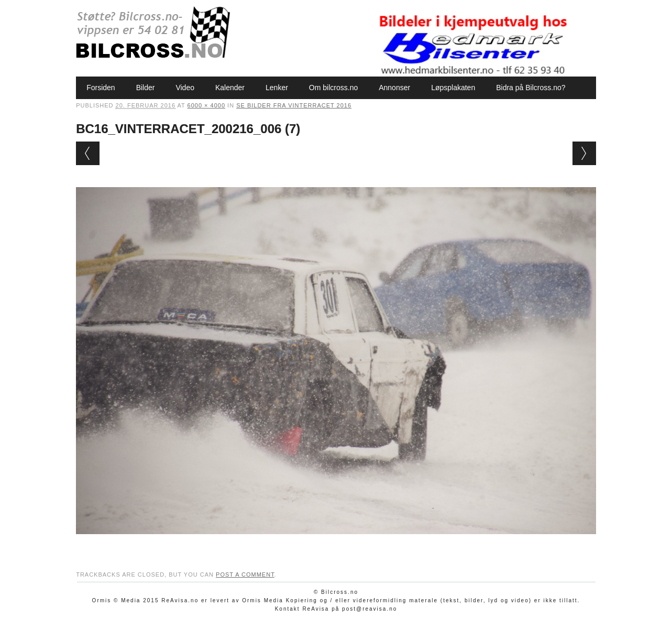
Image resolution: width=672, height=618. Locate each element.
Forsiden (101, 88)
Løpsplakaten (453, 88)
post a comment (245, 574)
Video (185, 88)
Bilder (146, 88)
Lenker (277, 88)
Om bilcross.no (333, 88)
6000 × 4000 (206, 105)
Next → (584, 153)
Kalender (230, 88)
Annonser (394, 88)
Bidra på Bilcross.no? (531, 88)
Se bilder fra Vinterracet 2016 (294, 105)
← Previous (88, 153)
